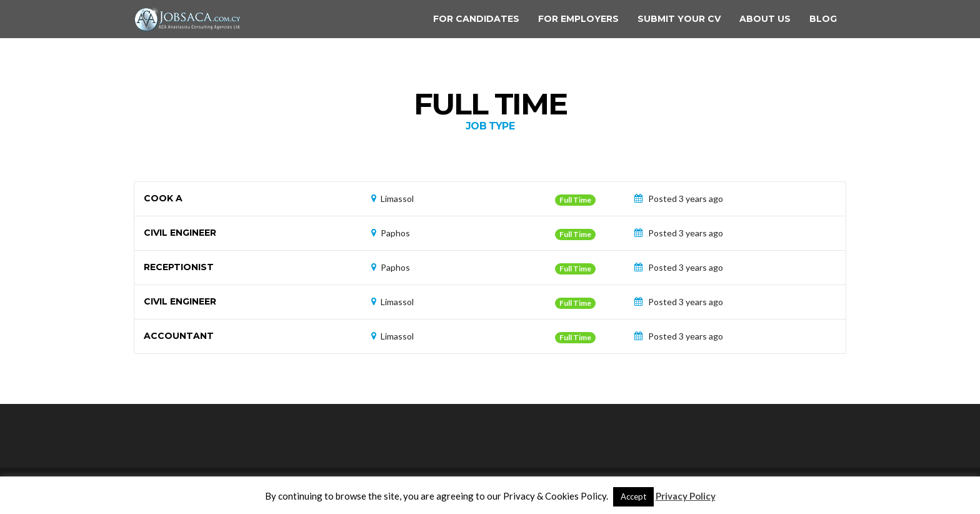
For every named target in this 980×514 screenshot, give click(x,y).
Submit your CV (679, 19)
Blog (823, 19)
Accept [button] (633, 496)
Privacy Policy (686, 496)
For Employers (578, 19)
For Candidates (476, 19)
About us (765, 19)
